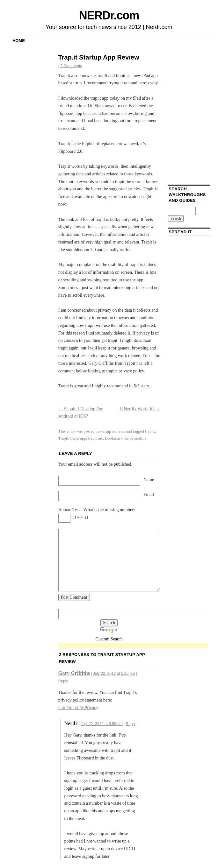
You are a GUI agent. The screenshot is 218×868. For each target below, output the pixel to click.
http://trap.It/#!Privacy (78, 708)
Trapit (63, 438)
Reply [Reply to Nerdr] (131, 724)
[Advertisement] (133, 646)
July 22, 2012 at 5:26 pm (114, 674)
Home (19, 41)
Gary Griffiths (74, 673)
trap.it (150, 431)
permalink (138, 438)
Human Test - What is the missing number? (97, 510)
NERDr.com (109, 15)
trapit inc (96, 438)
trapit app (78, 438)
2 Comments (71, 66)
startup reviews (112, 431)
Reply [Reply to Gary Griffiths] (63, 681)
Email (149, 494)
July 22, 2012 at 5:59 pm (102, 724)
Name (149, 480)
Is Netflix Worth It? (140, 409)
